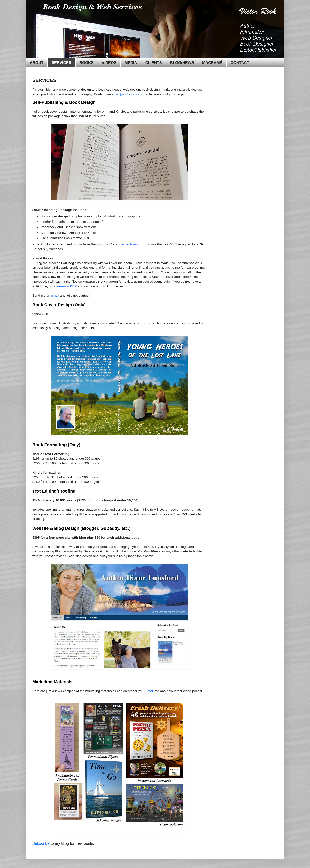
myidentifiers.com (132, 244)
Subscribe (41, 843)
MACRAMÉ (212, 63)
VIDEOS (109, 63)
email (55, 295)
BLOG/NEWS (182, 63)
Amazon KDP (67, 286)
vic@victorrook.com (130, 94)
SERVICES (61, 63)
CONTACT (240, 63)
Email (149, 691)
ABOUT (37, 63)
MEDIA (131, 63)
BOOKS (87, 63)
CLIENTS (154, 63)
